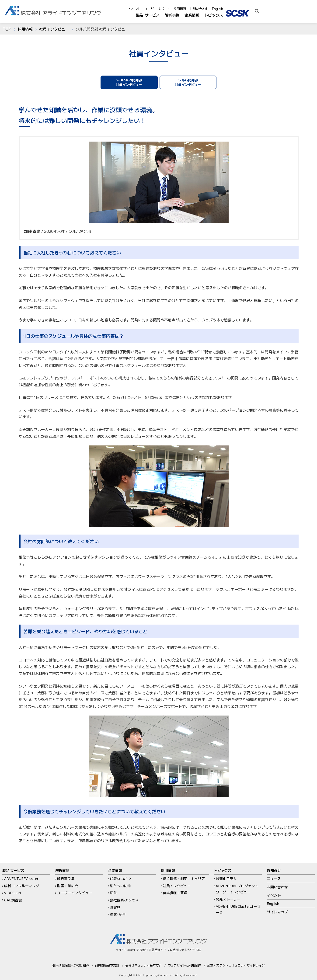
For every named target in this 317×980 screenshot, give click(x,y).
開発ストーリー (228, 899)
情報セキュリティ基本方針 (143, 965)
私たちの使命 (120, 886)
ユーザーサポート (216, 9)
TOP (7, 29)
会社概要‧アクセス (124, 900)
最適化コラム (226, 878)
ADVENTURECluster (21, 878)
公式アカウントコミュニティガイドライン (236, 965)
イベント (193, 9)
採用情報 (238, 9)
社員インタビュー (54, 29)
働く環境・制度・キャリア (184, 878)
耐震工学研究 (68, 886)
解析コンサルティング (22, 886)
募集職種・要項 (175, 893)
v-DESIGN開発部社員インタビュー (131, 82)
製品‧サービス (13, 870)
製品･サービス (206, 15)
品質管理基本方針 (107, 965)
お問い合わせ (258, 9)
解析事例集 (66, 878)
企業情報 (251, 15)
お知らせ (274, 870)
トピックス (272, 15)
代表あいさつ (120, 878)
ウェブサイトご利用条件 (184, 965)
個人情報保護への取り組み (71, 965)
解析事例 (231, 15)
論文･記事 (118, 914)
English (276, 9)
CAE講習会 (13, 900)
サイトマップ (277, 912)
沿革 (113, 893)
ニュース (274, 878)
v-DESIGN (12, 893)
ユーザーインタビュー (75, 893)
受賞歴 (115, 907)
